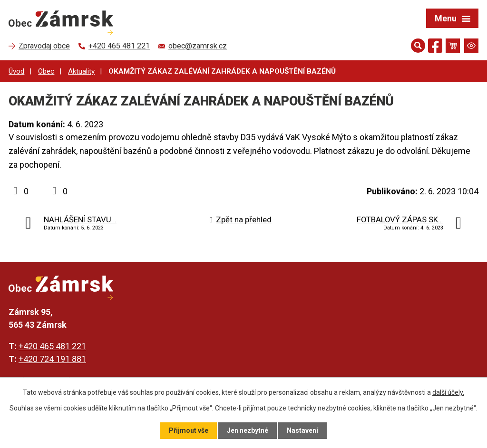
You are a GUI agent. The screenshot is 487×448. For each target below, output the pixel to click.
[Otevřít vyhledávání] (418, 46)
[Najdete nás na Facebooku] (435, 47)
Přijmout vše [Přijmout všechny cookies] (189, 430)
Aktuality (81, 71)
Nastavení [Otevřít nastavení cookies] (302, 430)
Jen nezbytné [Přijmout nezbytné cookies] (248, 430)
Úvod (16, 71)
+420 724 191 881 (52, 359)
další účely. (448, 392)
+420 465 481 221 (52, 346)
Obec (46, 71)
